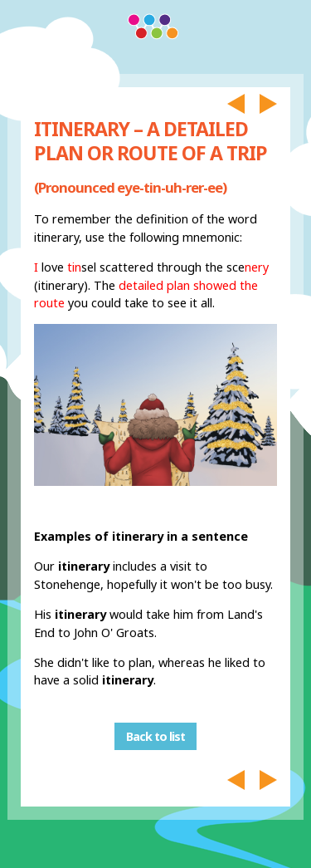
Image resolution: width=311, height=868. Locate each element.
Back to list (155, 736)
